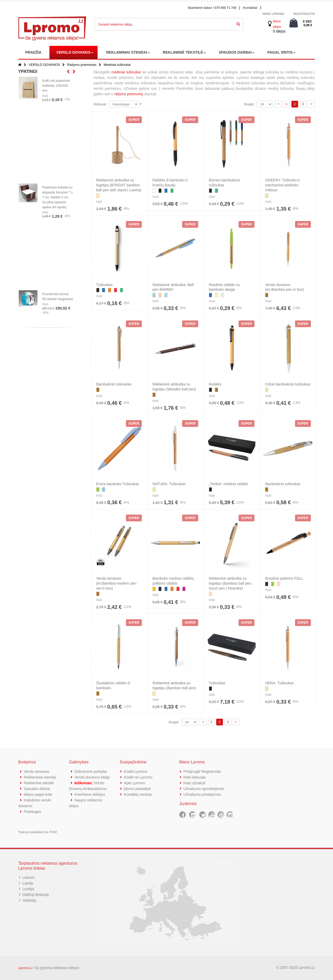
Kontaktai (250, 8)
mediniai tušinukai (126, 72)
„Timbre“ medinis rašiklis (229, 484)
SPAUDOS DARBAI (235, 52)
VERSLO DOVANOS (73, 52)
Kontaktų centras (138, 794)
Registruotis (304, 14)
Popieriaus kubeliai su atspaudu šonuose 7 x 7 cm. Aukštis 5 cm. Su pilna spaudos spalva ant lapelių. (57, 197)
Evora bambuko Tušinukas (118, 484)
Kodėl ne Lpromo (138, 777)
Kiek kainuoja (194, 777)
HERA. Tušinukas (279, 683)
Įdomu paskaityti (137, 789)
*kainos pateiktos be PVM (37, 832)
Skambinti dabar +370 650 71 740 (212, 8)
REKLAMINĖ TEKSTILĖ (183, 52)
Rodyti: (249, 104)
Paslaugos (32, 811)
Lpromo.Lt (25, 968)
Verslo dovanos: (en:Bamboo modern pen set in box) (116, 583)
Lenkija (28, 889)
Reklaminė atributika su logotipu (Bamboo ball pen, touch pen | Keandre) (231, 583)
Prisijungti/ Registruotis (202, 771)
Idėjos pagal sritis (38, 794)
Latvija (28, 883)
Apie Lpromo (135, 783)
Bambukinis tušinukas (114, 384)
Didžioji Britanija (36, 894)
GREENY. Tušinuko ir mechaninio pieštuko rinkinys (282, 185)
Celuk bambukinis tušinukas (288, 384)
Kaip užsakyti (194, 783)
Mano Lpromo (273, 14)
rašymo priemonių (129, 94)
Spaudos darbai (37, 789)
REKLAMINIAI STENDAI (127, 52)
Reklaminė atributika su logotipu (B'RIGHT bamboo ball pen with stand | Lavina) (119, 185)
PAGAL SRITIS (280, 52)
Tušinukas (104, 285)
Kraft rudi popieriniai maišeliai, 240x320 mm (56, 86)
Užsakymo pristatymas (202, 794)
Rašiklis (215, 384)
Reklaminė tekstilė (39, 783)
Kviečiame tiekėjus (90, 794)
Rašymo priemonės (82, 65)
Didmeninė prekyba (91, 771)
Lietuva (28, 877)
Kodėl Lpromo (136, 771)
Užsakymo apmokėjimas (204, 789)
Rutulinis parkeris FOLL (284, 578)
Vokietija (29, 900)
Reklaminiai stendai (40, 777)
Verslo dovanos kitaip (92, 777)
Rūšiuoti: (100, 104)
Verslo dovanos (36, 771)
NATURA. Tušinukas (169, 484)
